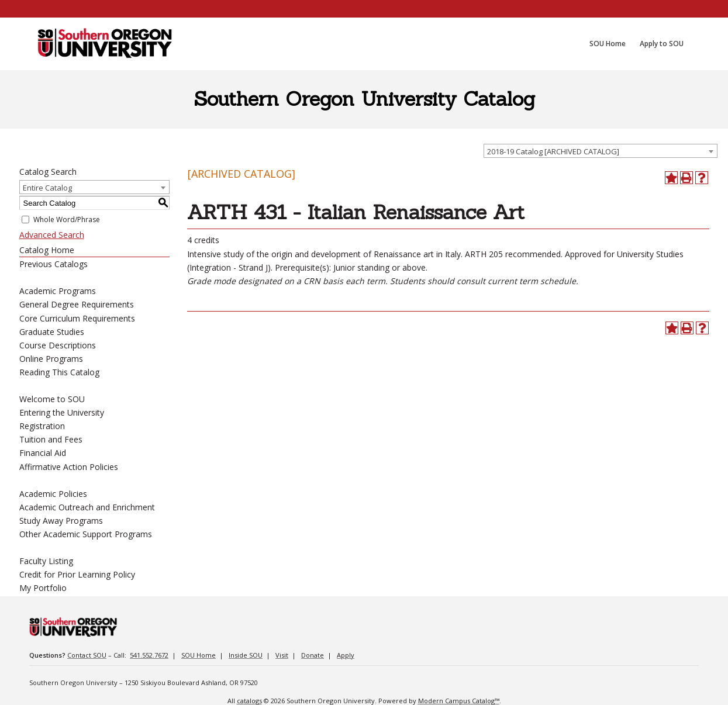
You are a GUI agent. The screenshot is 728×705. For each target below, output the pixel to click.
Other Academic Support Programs (86, 534)
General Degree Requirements (77, 304)
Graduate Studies (52, 332)
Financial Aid (43, 453)
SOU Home (199, 655)
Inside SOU (246, 655)
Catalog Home (47, 250)
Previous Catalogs (54, 264)
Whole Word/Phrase (67, 220)
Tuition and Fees (51, 439)
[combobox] (601, 151)
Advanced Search (52, 235)
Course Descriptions (58, 345)
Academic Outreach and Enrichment (87, 507)
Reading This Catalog (59, 372)
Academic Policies (53, 494)
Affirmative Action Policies (69, 467)
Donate (313, 655)
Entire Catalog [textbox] (47, 188)
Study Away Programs (61, 521)
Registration (42, 426)
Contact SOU (87, 655)
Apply (346, 655)
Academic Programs (58, 291)
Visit (282, 655)
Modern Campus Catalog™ (459, 701)
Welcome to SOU (52, 399)
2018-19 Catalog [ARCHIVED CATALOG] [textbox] (553, 151)
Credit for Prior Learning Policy (77, 574)
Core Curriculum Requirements (77, 318)
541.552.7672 (149, 655)
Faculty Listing (46, 561)
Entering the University (62, 412)
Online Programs (51, 359)
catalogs (249, 701)
